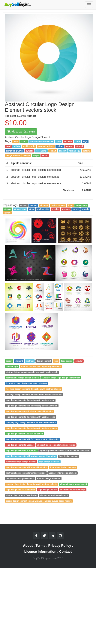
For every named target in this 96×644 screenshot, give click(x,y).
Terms (41, 546)
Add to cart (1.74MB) (21, 132)
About (28, 546)
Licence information (40, 552)
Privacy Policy (60, 546)
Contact (66, 552)
